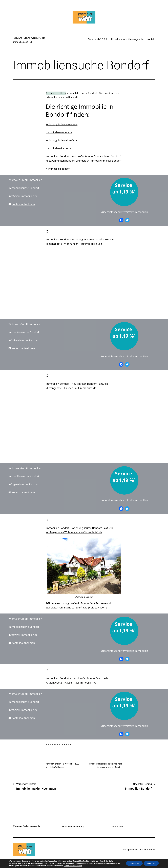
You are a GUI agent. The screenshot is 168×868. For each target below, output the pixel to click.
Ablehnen (151, 863)
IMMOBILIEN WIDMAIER (29, 38)
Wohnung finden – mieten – (62, 124)
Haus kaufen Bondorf (82, 156)
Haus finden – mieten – (59, 132)
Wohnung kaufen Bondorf (87, 528)
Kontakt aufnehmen (23, 204)
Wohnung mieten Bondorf (87, 239)
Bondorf (119, 767)
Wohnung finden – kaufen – (61, 140)
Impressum (118, 827)
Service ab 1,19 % (98, 39)
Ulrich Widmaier (57, 767)
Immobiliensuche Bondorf (83, 93)
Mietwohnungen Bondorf (60, 161)
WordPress (149, 850)
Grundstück (82, 161)
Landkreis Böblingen (113, 764)
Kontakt (151, 39)
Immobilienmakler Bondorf (106, 161)
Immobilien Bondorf (57, 156)
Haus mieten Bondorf (108, 156)
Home (63, 93)
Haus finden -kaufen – (58, 148)
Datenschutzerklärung (73, 827)
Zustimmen (134, 863)
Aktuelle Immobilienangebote (127, 39)
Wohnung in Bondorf (84, 597)
